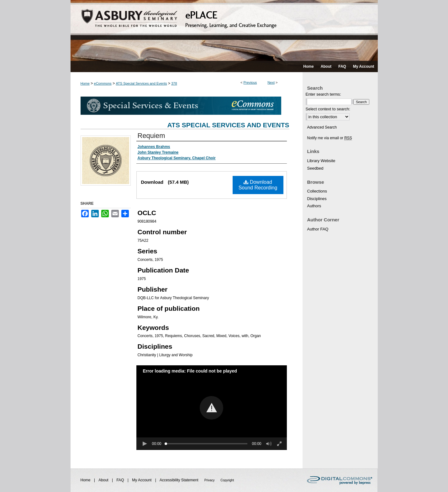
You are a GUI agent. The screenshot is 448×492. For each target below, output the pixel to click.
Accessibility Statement (179, 480)
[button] (211, 408)
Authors (314, 206)
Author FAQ (318, 229)
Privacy (210, 480)
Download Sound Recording (258, 185)
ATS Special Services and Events (142, 83)
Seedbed (315, 168)
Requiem (151, 136)
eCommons (103, 83)
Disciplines (317, 199)
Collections (317, 191)
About (104, 480)
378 (174, 83)
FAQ (121, 480)
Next (271, 82)
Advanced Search (322, 127)
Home (85, 83)
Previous (250, 82)
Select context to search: (328, 109)
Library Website (321, 161)
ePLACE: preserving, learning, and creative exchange (224, 30)
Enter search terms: (323, 94)
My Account (142, 480)
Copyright (227, 480)
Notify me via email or (330, 138)
